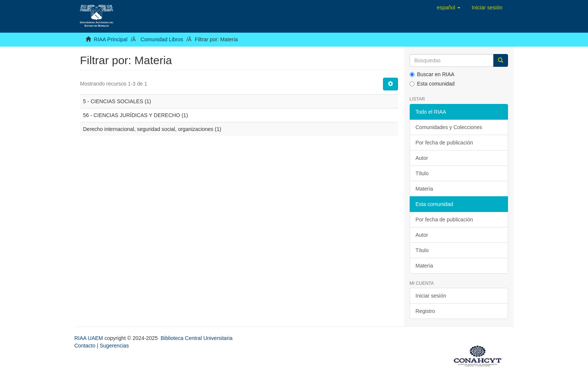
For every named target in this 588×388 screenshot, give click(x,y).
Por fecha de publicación (444, 143)
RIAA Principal (111, 39)
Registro (425, 311)
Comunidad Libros (162, 39)
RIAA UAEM (89, 338)
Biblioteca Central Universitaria (197, 338)
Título (422, 173)
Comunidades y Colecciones (449, 127)
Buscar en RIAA (432, 74)
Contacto (85, 346)
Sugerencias (114, 346)
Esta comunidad (432, 84)
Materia (424, 189)
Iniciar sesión (431, 296)
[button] (449, 8)
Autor (422, 158)
